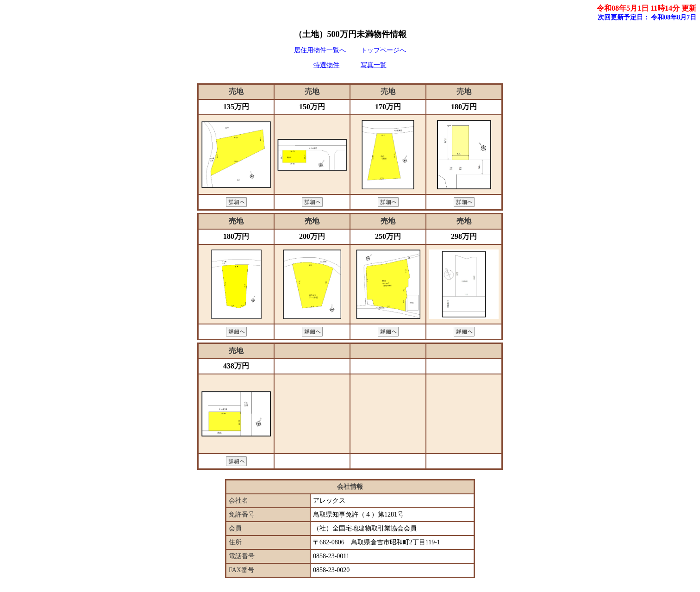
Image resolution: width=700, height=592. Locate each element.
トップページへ (383, 50)
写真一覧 (374, 65)
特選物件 (326, 65)
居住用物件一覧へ (320, 50)
